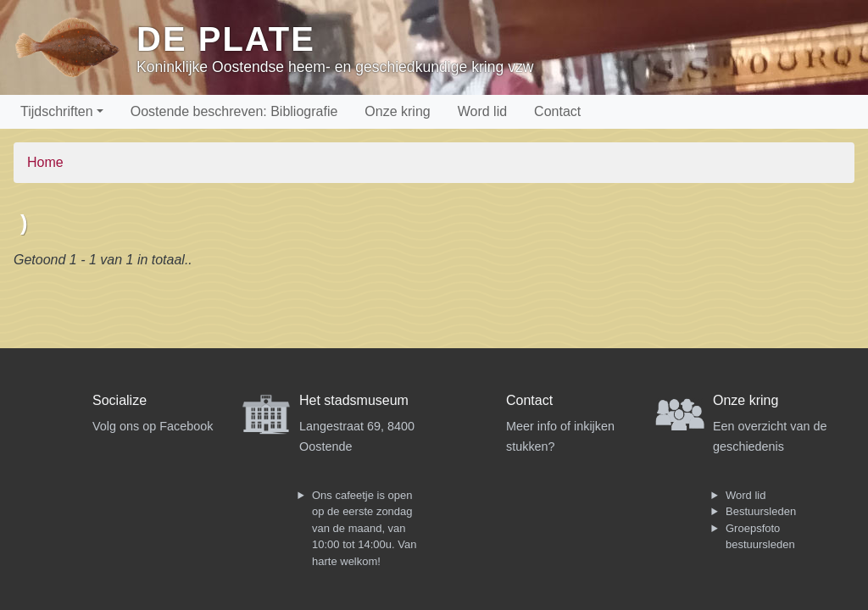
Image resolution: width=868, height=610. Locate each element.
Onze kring (397, 111)
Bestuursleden (761, 511)
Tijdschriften (57, 111)
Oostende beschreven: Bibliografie (234, 111)
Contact (557, 111)
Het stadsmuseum (354, 400)
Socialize (120, 400)
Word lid (482, 111)
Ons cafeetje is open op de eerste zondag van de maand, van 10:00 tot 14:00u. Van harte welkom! (364, 528)
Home (45, 162)
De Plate (226, 39)
